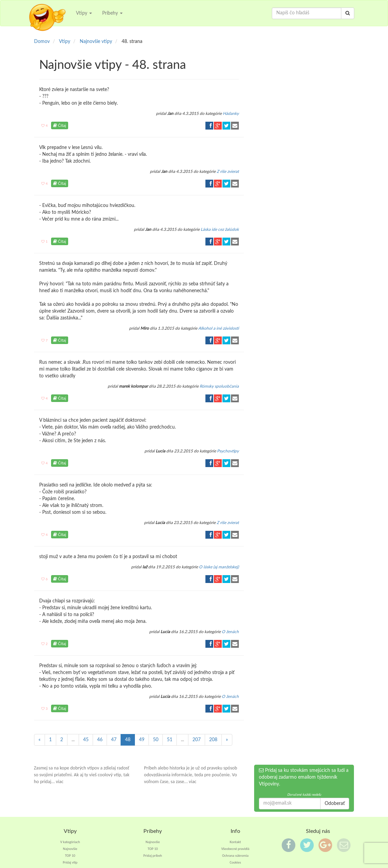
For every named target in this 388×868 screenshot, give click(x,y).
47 (114, 740)
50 (156, 740)
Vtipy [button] (84, 13)
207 (197, 740)
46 (100, 740)
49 (142, 740)
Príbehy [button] (112, 13)
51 (170, 740)
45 (86, 740)
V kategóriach (70, 842)
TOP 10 (70, 856)
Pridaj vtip (70, 862)
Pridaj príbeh (153, 856)
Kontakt (235, 842)
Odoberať (335, 804)
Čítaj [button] (60, 125)
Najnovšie (70, 849)
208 (213, 740)
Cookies (235, 862)
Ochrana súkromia (235, 856)
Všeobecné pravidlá (235, 849)
